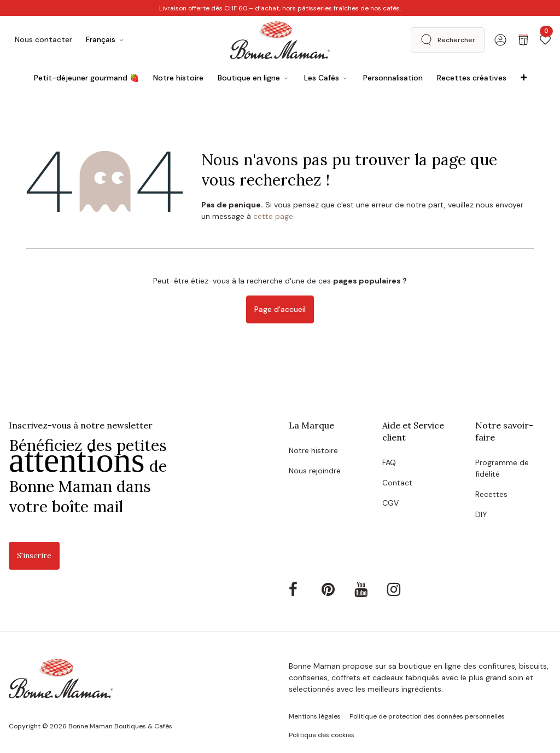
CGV (390, 503)
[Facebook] (304, 589)
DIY (481, 514)
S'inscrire (34, 555)
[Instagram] (402, 589)
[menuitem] (86, 78)
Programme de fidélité (502, 468)
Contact (397, 483)
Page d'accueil (280, 309)
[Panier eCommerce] (523, 40)
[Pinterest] (337, 589)
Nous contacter (43, 39)
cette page (273, 216)
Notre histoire (313, 450)
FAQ (389, 462)
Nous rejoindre (315, 471)
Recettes (491, 494)
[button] (448, 40)
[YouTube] (370, 589)
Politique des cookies (322, 735)
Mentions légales (315, 716)
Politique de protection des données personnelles (427, 716)
